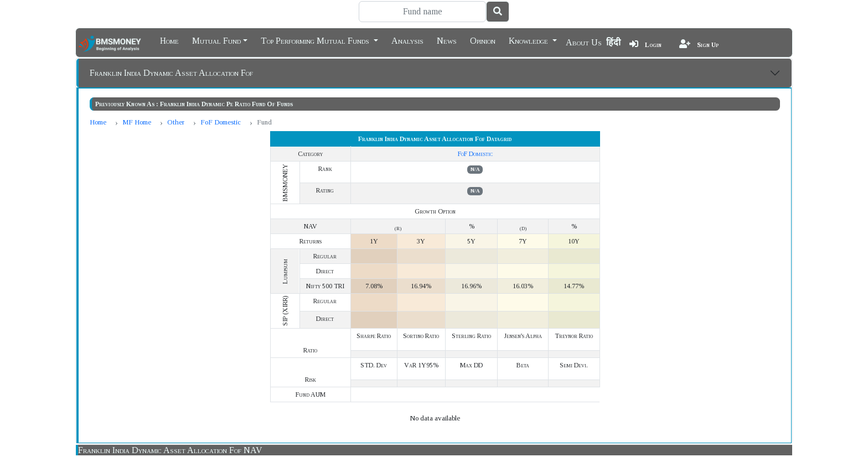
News (447, 40)
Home (169, 40)
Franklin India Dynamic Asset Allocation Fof (171, 73)
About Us (584, 42)
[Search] (422, 12)
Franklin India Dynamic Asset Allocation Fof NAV (170, 450)
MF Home (137, 122)
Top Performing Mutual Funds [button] (316, 40)
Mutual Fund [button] (216, 40)
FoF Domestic (221, 122)
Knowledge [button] (529, 40)
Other (176, 122)
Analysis (407, 40)
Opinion (483, 40)
